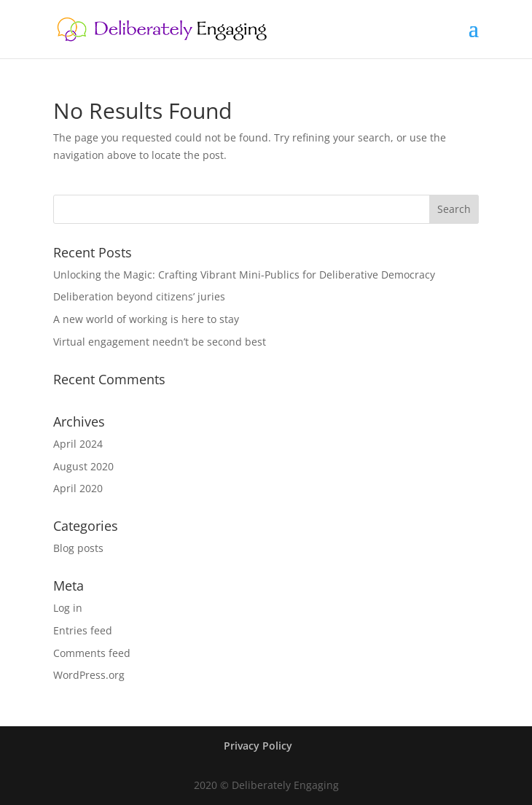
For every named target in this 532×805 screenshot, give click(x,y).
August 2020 (83, 466)
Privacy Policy (258, 746)
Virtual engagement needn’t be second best (160, 342)
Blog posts (78, 548)
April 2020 (78, 488)
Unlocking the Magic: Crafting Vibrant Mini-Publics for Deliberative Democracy (246, 275)
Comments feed (92, 653)
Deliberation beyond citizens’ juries (139, 296)
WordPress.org (89, 675)
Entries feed (83, 630)
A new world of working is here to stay (146, 319)
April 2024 (78, 444)
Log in (68, 608)
